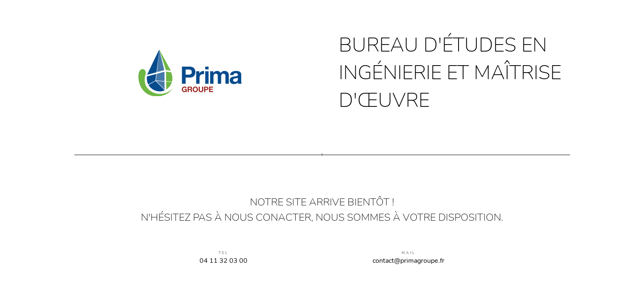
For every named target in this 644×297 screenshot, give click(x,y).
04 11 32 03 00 (223, 261)
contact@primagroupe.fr (409, 261)
